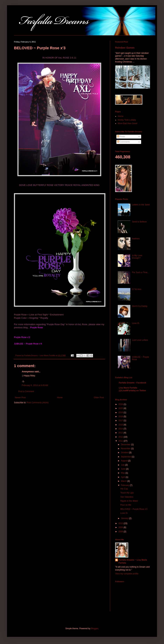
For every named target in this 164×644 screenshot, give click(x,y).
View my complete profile (127, 574)
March (124, 481)
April (123, 477)
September (126, 457)
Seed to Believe (139, 222)
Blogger (94, 629)
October (125, 453)
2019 (121, 413)
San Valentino (127, 497)
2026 (121, 404)
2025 (121, 408)
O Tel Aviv (137, 289)
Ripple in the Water (129, 501)
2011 (121, 441)
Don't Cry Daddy (140, 306)
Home (60, 398)
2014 (121, 429)
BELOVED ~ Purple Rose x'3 (134, 509)
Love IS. (136, 323)
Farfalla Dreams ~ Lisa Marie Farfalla (133, 561)
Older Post (99, 398)
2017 (121, 421)
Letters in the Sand (141, 205)
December (126, 445)
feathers (136, 239)
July (123, 465)
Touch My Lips (127, 493)
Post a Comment (26, 391)
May (123, 473)
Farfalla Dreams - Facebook (133, 383)
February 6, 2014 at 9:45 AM (35, 385)
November (126, 449)
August (124, 461)
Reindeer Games (125, 48)
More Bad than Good (127, 123)
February (125, 485)
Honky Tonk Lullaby (127, 120)
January (125, 518)
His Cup (124, 489)
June (123, 469)
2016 (121, 425)
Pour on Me (126, 505)
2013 (121, 433)
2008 (121, 532)
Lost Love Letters (140, 340)
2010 (121, 523)
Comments (123, 142)
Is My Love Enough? (137, 257)
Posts (121, 137)
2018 (121, 417)
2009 (121, 527)
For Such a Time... (141, 272)
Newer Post (20, 398)
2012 (121, 437)
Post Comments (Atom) (38, 403)
